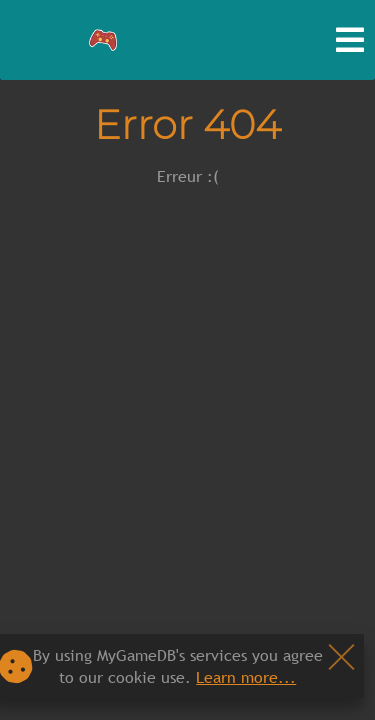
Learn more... (246, 677)
